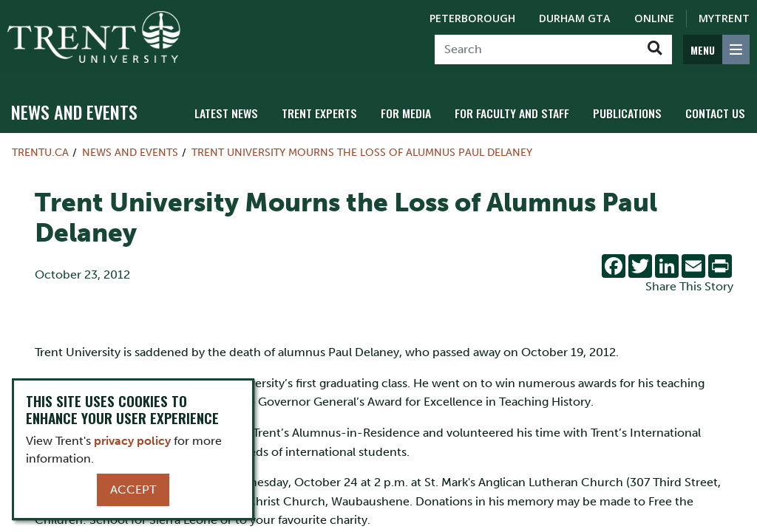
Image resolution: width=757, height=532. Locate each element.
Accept (133, 490)
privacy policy (132, 441)
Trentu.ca (40, 152)
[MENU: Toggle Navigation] (716, 50)
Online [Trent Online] (654, 18)
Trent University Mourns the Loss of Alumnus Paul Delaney (362, 152)
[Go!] (655, 50)
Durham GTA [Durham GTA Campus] (575, 18)
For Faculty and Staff (521, 113)
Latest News (246, 113)
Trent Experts (336, 113)
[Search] (536, 50)
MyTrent (724, 18)
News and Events (74, 112)
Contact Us (717, 113)
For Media (419, 113)
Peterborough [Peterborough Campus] (472, 18)
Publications (632, 113)
